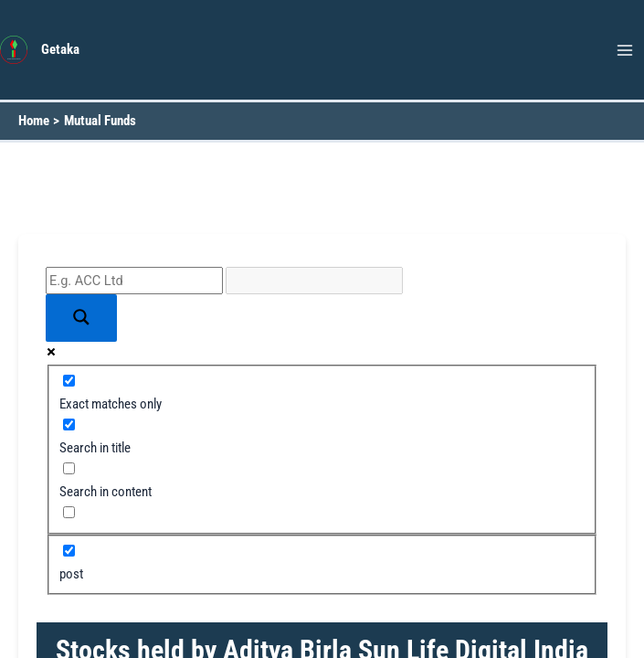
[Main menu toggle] (625, 50)
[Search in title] (69, 425)
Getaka (60, 49)
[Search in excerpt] (69, 512)
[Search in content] (69, 468)
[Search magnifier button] (81, 318)
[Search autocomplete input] (314, 281)
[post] (69, 551)
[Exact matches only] (69, 381)
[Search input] (134, 281)
